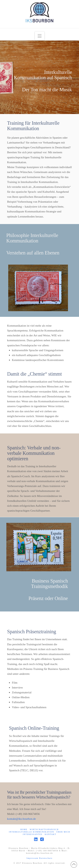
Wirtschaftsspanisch (44, 829)
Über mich (63, 832)
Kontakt (51, 834)
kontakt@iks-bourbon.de (21, 819)
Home (24, 829)
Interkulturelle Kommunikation (31, 832)
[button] (40, 36)
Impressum (33, 858)
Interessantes (33, 834)
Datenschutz (46, 858)
